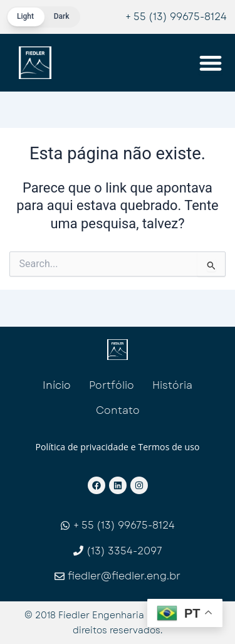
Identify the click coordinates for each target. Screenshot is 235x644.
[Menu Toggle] (211, 63)
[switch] (43, 17)
